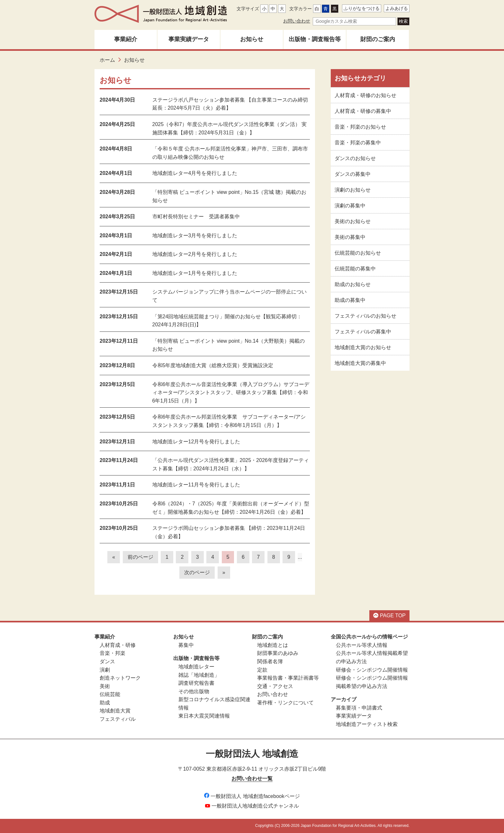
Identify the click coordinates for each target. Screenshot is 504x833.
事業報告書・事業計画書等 (288, 678)
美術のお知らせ (353, 221)
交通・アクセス (275, 686)
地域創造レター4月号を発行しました (195, 173)
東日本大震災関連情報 (204, 716)
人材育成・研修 (118, 645)
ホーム (107, 60)
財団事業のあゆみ (278, 653)
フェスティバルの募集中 (363, 332)
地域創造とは (273, 645)
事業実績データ (189, 39)
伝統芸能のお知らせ (358, 253)
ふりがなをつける (362, 8)
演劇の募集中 (350, 206)
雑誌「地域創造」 (199, 675)
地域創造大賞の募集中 (360, 363)
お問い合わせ (297, 21)
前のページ (140, 557)
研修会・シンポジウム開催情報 (372, 670)
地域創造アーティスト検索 (367, 724)
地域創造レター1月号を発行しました (195, 273)
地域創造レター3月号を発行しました (195, 235)
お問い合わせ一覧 (252, 779)
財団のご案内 (378, 39)
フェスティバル (118, 719)
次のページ (197, 572)
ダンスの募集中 (353, 174)
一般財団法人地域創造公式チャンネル (252, 806)
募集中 (186, 645)
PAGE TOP (389, 616)
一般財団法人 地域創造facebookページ (252, 796)
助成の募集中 (350, 300)
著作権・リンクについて (285, 703)
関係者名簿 (270, 661)
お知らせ (252, 39)
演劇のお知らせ (353, 190)
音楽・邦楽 (113, 653)
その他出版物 (194, 691)
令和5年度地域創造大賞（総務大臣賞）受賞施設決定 (213, 365)
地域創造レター (196, 667)
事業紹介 (126, 39)
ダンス (107, 661)
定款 (262, 670)
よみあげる (397, 8)
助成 (105, 703)
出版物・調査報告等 (315, 39)
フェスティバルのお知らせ (365, 316)
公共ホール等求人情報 (362, 645)
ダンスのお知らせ (355, 158)
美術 (105, 686)
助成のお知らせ (353, 284)
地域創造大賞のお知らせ (363, 347)
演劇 (105, 670)
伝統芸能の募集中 (355, 269)
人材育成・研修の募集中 (363, 111)
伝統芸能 (110, 694)
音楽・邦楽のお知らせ (360, 127)
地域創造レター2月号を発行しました (195, 254)
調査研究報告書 (196, 683)
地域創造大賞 (115, 711)
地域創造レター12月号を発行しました (196, 442)
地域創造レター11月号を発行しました (196, 485)
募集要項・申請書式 (359, 708)
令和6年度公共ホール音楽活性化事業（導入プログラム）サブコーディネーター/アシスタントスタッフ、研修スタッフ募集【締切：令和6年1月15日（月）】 (231, 393)
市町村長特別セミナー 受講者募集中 (196, 217)
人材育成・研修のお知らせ (365, 95)
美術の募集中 (350, 237)
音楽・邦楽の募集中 (358, 143)
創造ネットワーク (120, 678)
